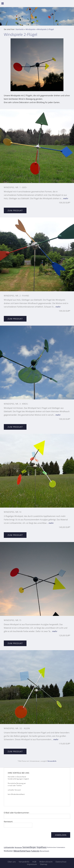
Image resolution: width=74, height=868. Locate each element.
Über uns (12, 862)
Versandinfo (52, 761)
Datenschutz (61, 862)
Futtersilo (35, 851)
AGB (34, 862)
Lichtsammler (9, 847)
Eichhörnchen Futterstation (56, 847)
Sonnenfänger (29, 847)
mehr (66, 198)
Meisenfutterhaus (22, 851)
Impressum (32, 864)
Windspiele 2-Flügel (45, 29)
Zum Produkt (15, 210)
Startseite (20, 29)
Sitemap (44, 864)
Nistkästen (8, 851)
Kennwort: (8, 821)
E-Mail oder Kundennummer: (17, 813)
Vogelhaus (42, 847)
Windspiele (30, 29)
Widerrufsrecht (46, 862)
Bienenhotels (45, 851)
